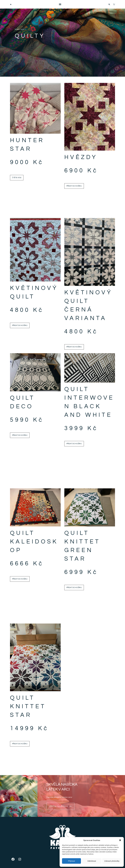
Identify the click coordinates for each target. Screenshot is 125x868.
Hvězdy (81, 157)
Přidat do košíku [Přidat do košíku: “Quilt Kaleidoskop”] (20, 579)
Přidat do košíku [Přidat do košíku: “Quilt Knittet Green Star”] (74, 587)
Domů (17, 29)
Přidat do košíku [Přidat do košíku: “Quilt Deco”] (20, 435)
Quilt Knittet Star (28, 706)
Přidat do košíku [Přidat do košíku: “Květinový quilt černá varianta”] (74, 347)
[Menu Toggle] (60, 4)
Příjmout (72, 861)
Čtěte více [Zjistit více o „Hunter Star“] (17, 178)
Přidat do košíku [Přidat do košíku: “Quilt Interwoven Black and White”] (74, 444)
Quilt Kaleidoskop (34, 542)
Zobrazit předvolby (112, 861)
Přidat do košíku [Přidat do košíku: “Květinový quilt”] (20, 325)
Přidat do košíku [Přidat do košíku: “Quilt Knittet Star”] (20, 744)
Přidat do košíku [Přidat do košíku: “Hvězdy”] (74, 186)
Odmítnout (92, 861)
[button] (120, 840)
